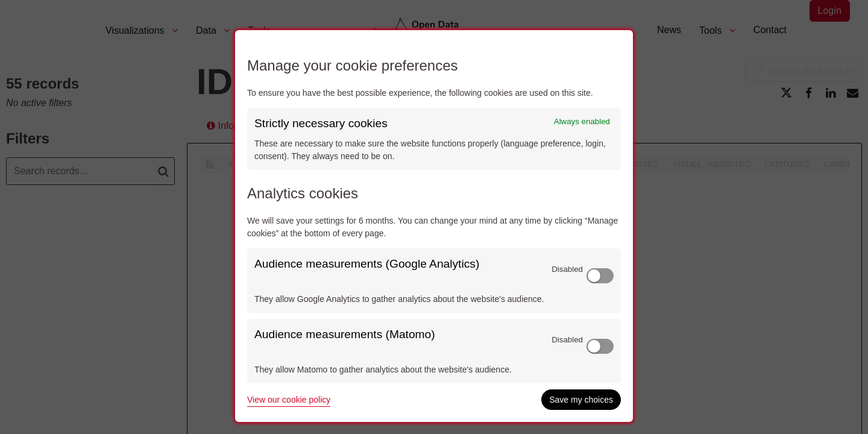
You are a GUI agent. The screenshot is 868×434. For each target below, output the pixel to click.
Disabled (567, 269)
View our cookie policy (289, 400)
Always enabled (582, 121)
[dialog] (434, 226)
